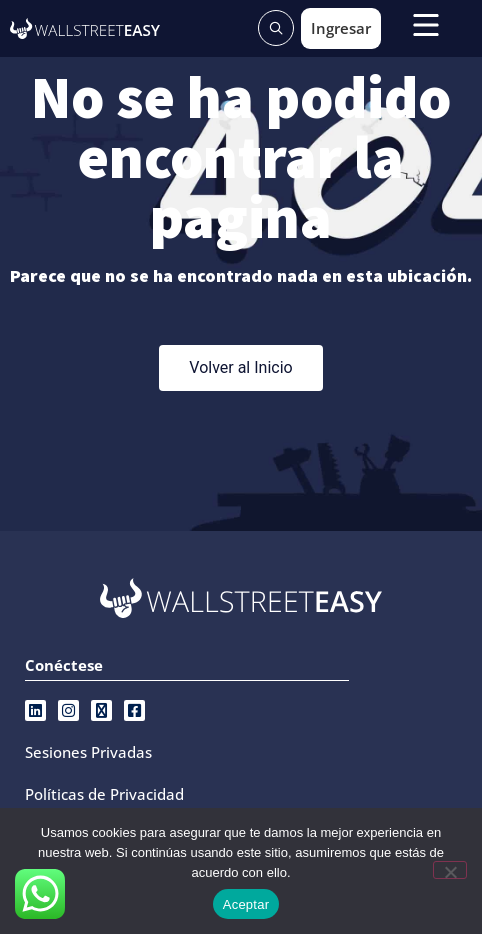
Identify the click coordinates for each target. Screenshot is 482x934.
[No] (450, 870)
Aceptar (246, 904)
